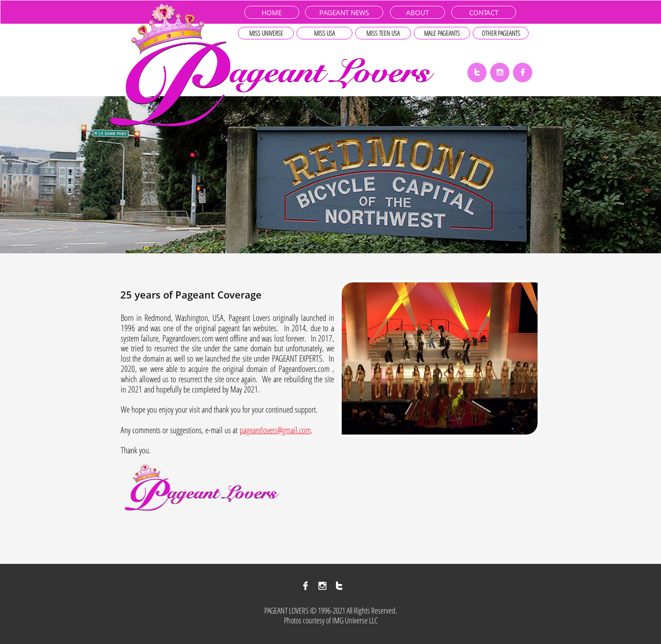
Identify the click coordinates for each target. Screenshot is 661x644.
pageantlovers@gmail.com (275, 430)
